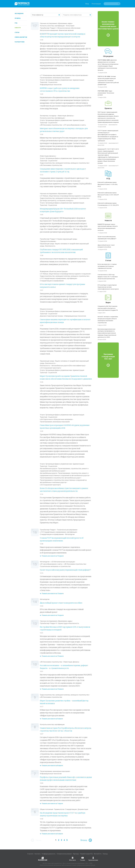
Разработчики (20, 42)
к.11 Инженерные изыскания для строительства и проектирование (64, 75)
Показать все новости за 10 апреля (52, 689)
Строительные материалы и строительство (55, 566)
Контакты (38, 854)
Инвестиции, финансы (66, 116)
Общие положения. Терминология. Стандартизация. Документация (64, 809)
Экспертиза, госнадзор (48, 116)
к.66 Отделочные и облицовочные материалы (56, 419)
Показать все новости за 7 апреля (51, 804)
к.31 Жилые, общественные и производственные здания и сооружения (65, 196)
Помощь (105, 854)
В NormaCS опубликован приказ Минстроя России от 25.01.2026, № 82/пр (108, 195)
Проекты (18, 18)
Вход (87, 4)
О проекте (30, 854)
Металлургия (70, 534)
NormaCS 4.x (98, 854)
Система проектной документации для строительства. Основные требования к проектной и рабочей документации (108, 80)
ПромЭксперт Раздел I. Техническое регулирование (58, 530)
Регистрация (96, 4)
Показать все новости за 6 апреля (51, 834)
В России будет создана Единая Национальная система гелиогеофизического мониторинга (108, 287)
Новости (18, 28)
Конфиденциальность (49, 854)
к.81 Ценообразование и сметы (75, 125)
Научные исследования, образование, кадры (56, 23)
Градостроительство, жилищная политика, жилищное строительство (64, 163)
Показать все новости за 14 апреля (52, 615)
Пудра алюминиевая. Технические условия (106, 93)
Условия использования (64, 854)
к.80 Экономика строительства (51, 125)
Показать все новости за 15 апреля (52, 594)
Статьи (17, 32)
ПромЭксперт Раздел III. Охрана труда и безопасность (59, 623)
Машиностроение (46, 309)
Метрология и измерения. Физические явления (57, 30)
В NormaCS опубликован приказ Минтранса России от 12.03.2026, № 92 (108, 184)
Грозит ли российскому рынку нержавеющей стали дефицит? (65, 570)
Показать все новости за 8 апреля (51, 766)
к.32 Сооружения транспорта (50, 368)
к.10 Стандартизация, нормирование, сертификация (58, 278)
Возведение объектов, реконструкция (54, 271)
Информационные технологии (51, 85)
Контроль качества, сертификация (52, 26)
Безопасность (45, 366)
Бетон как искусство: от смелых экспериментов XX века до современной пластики (107, 266)
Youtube (83, 859)
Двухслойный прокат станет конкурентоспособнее (61, 603)
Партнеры (76, 854)
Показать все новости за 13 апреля (52, 656)
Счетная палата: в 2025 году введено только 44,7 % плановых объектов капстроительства (108, 277)
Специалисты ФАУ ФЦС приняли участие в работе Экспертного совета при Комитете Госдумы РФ (108, 308)
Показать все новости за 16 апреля (52, 556)
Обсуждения (19, 13)
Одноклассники (93, 859)
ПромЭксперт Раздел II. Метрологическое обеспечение (60, 28)
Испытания (70, 26)
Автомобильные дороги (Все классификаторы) (68, 366)
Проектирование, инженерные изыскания (55, 78)
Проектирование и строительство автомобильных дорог (60, 478)
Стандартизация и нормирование (52, 281)
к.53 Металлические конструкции (63, 562)
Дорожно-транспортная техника (51, 316)
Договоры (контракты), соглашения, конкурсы (56, 200)
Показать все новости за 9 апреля (51, 719)
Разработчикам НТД (86, 854)
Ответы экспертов (21, 37)
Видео (108, 302)
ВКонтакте (73, 859)
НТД (16, 23)
